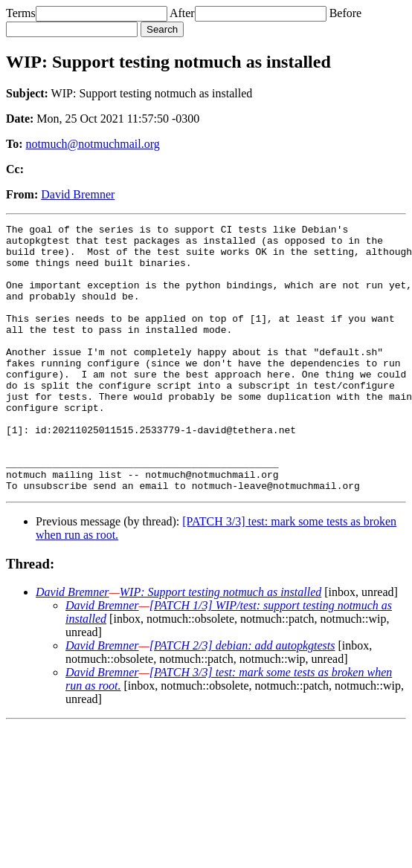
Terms (21, 13)
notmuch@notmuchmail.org (93, 144)
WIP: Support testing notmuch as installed (221, 645)
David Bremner (78, 194)
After (182, 13)
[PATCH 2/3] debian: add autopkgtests (242, 699)
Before (346, 13)
